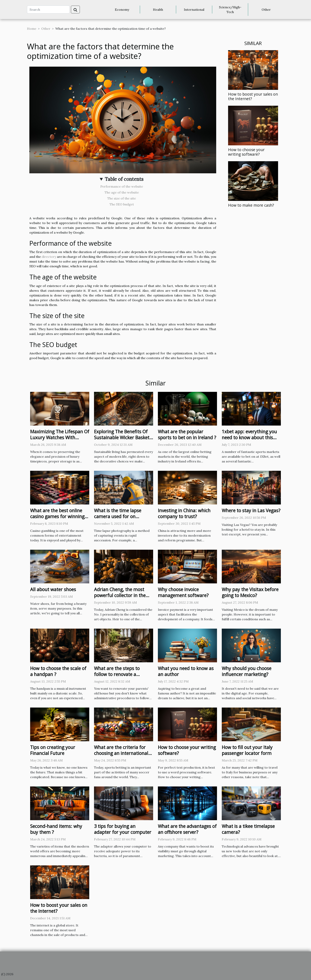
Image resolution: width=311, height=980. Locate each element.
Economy (122, 10)
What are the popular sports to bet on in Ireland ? (187, 434)
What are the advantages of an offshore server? (187, 829)
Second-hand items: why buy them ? (56, 829)
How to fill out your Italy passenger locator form (247, 750)
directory (49, 257)
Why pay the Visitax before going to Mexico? (250, 592)
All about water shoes (53, 589)
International (194, 10)
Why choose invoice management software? (183, 592)
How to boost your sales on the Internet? (253, 96)
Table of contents (124, 179)
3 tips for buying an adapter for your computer (123, 829)
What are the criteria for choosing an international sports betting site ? (121, 753)
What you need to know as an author (186, 671)
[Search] (48, 10)
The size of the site (122, 198)
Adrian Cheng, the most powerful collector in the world (120, 595)
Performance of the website (122, 186)
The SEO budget (122, 204)
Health (158, 10)
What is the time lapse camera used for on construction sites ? (118, 516)
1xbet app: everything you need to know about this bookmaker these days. (249, 437)
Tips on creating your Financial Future (53, 750)
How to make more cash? (251, 205)
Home (32, 29)
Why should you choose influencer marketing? (247, 671)
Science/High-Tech (230, 10)
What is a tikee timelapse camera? (248, 829)
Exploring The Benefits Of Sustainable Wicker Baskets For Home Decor (123, 437)
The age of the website (122, 192)
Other (266, 10)
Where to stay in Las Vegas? (251, 510)
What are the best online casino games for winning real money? (57, 516)
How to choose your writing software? (246, 152)
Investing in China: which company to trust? (184, 513)
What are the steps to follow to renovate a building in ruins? (117, 674)
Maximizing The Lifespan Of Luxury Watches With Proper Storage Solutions (60, 437)
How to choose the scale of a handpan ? (58, 671)
